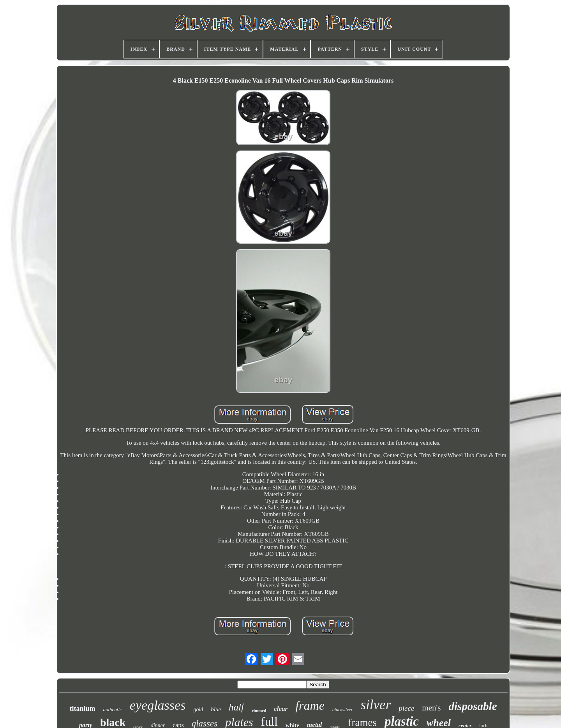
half (236, 707)
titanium (82, 709)
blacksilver (343, 710)
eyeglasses (158, 705)
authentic (112, 709)
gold (198, 709)
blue (216, 709)
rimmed (259, 710)
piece (406, 708)
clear (281, 709)
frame (310, 705)
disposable (473, 706)
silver (376, 705)
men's (431, 708)
